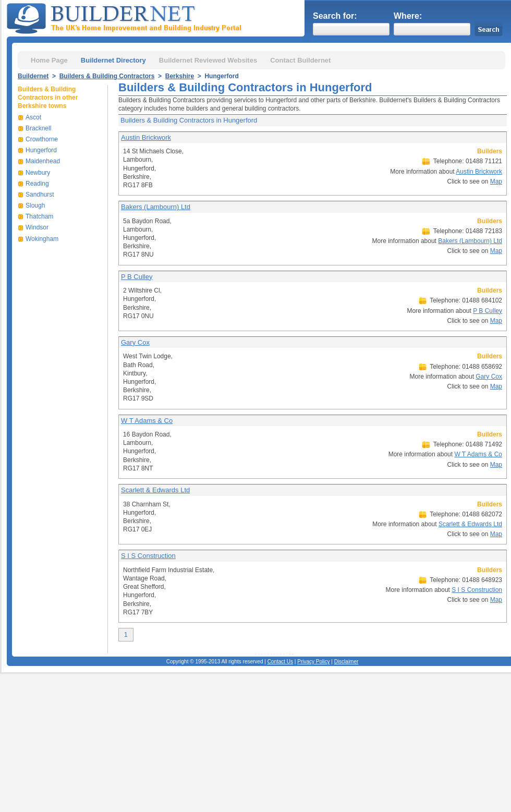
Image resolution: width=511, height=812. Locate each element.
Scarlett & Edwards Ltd (155, 490)
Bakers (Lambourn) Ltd (156, 207)
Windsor (37, 227)
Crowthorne (42, 139)
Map (496, 181)
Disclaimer (346, 662)
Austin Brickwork (146, 137)
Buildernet (33, 76)
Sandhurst (40, 195)
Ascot (33, 117)
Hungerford (41, 150)
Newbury (38, 173)
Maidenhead (43, 161)
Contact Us (280, 662)
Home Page (49, 60)
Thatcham (39, 216)
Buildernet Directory (113, 60)
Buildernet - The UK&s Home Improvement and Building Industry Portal (126, 17)
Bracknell (38, 128)
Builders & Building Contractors (107, 76)
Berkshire (180, 76)
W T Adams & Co (147, 421)
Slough (35, 205)
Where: (408, 16)
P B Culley (137, 277)
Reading (37, 184)
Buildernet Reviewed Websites (208, 60)
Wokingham (42, 239)
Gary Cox (135, 342)
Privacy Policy (313, 662)
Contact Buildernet (300, 60)
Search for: (335, 16)
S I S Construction (148, 556)
